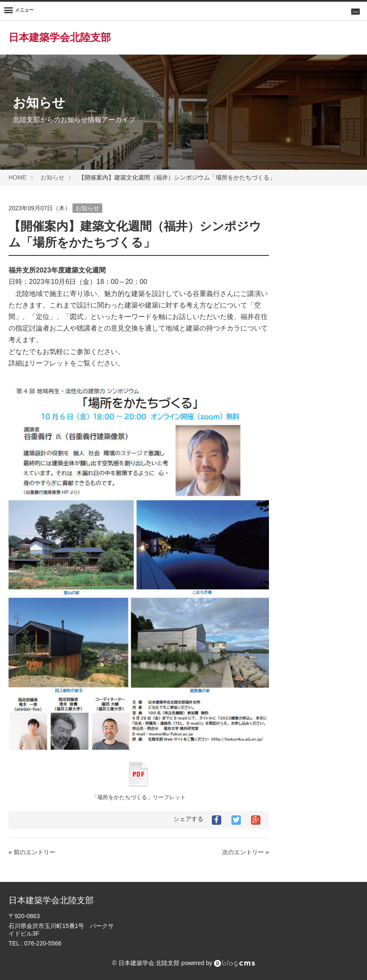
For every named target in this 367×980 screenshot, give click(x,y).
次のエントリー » (246, 852)
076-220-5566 (43, 943)
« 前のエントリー (32, 852)
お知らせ (52, 177)
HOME (17, 177)
